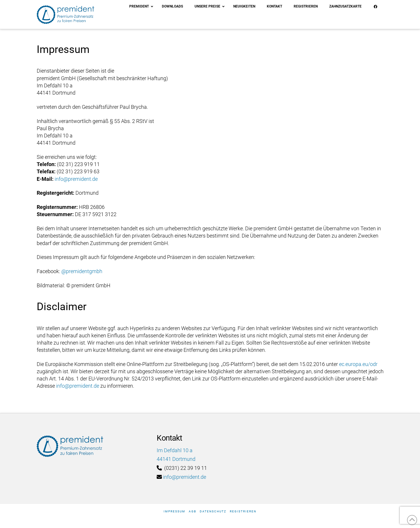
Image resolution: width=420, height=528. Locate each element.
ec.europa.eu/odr (358, 364)
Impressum (174, 511)
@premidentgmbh (82, 271)
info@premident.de (76, 179)
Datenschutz (213, 511)
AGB (193, 511)
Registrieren (243, 511)
